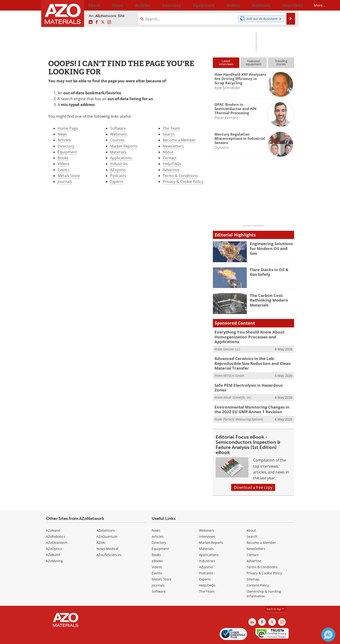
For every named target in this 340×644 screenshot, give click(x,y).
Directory (158, 5)
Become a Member (179, 140)
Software (118, 128)
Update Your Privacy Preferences (81, 638)
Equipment (67, 152)
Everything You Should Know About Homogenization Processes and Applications (253, 334)
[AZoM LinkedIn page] (91, 22)
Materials (118, 152)
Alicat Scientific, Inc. (238, 380)
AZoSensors (106, 514)
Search (169, 134)
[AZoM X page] (103, 22)
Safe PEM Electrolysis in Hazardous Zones (250, 373)
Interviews (207, 521)
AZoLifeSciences (109, 539)
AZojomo (118, 170)
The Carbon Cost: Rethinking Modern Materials (267, 299)
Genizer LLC (232, 343)
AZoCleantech (57, 527)
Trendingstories (281, 63)
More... (288, 5)
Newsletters (173, 146)
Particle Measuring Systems (243, 403)
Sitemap (253, 563)
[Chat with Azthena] (328, 635)
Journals (65, 182)
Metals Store (69, 176)
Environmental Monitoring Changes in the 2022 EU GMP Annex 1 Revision (252, 394)
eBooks (157, 545)
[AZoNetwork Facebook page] (97, 22)
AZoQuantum (107, 521)
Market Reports (124, 146)
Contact (170, 158)
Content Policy (258, 569)
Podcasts (118, 176)
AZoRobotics (55, 521)
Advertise (171, 170)
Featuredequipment (254, 63)
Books (63, 158)
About (168, 152)
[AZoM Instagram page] (109, 22)
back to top (276, 593)
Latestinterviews (226, 63)
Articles (64, 140)
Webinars (118, 134)
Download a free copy (253, 471)
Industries (119, 164)
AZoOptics (54, 533)
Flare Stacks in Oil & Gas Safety (271, 272)
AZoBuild (53, 539)
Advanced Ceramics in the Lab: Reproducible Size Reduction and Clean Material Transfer (254, 355)
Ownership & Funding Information (264, 578)
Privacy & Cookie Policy (183, 182)
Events (63, 170)
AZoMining (54, 545)
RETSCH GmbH (234, 364)
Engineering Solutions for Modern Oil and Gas (272, 246)
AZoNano (53, 514)
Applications (121, 158)
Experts (117, 182)
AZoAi (101, 527)
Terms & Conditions (180, 176)
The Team (171, 128)
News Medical (107, 533)
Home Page (68, 128)
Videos (64, 164)
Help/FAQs (172, 164)
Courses (117, 140)
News (62, 134)
